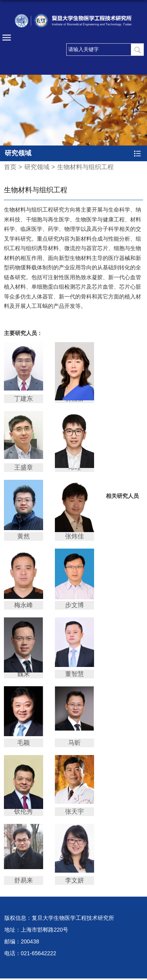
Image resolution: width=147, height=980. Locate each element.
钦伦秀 (24, 811)
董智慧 (74, 674)
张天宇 (74, 811)
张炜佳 (74, 536)
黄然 (24, 536)
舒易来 (24, 880)
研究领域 (37, 167)
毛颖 (24, 743)
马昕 (74, 743)
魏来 (24, 674)
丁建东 (24, 399)
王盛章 (24, 467)
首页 (10, 167)
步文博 (74, 605)
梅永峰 (24, 605)
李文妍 (74, 880)
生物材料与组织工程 (85, 167)
